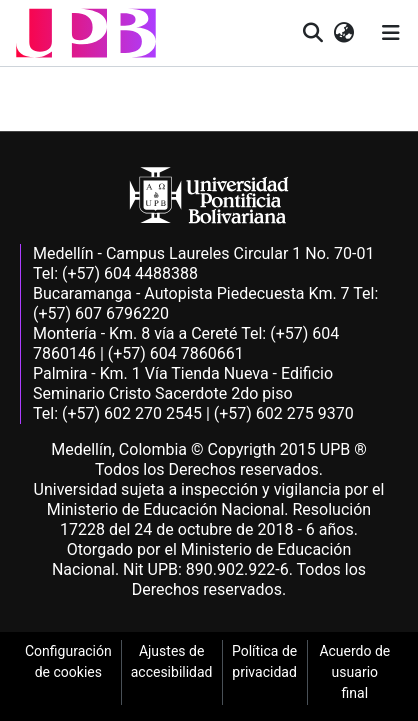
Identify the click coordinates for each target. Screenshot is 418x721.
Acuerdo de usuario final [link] (354, 672)
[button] (86, 33)
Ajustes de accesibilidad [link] (172, 661)
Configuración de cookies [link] (68, 661)
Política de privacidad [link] (264, 661)
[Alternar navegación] (391, 33)
